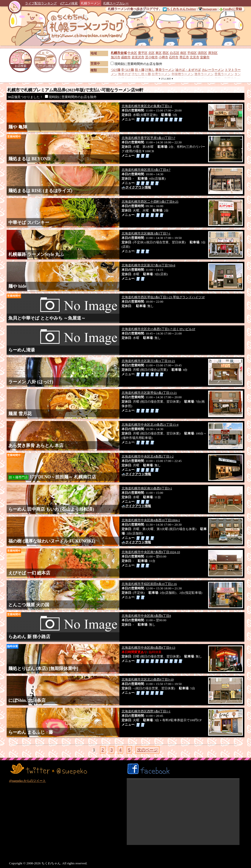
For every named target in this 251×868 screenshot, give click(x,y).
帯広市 (184, 57)
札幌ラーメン (90, 3)
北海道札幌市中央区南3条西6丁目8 (146, 616)
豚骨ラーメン (165, 70)
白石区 (175, 53)
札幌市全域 (119, 53)
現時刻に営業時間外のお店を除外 (136, 64)
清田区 (202, 53)
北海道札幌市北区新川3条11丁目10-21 (148, 361)
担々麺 (140, 70)
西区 (166, 53)
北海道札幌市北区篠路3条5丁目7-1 (146, 233)
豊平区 (143, 53)
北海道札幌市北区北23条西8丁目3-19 (148, 679)
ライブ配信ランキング (41, 3)
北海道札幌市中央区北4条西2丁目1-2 (148, 456)
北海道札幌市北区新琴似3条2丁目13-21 (149, 393)
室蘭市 (205, 57)
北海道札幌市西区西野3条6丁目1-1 (146, 711)
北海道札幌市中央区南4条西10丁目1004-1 (151, 520)
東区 (159, 53)
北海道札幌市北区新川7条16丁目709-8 (148, 265)
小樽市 (163, 57)
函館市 (126, 57)
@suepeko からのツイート (27, 781)
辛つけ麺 (127, 70)
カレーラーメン (213, 70)
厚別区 (213, 53)
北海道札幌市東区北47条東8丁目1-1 (147, 106)
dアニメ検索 (69, 3)
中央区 (132, 53)
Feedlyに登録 (231, 9)
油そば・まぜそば (188, 70)
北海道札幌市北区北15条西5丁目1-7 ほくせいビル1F (158, 329)
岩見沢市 (138, 57)
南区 (183, 53)
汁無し (150, 70)
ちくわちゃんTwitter (179, 9)
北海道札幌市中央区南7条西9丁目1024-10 (151, 552)
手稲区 (192, 53)
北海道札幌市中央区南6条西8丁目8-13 (148, 648)
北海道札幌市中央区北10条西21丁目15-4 (150, 425)
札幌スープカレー (116, 3)
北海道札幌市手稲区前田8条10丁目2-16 (149, 584)
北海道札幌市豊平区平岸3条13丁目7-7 (148, 138)
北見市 (195, 57)
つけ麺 (116, 70)
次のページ (147, 750)
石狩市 (174, 57)
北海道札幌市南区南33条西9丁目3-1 (147, 488)
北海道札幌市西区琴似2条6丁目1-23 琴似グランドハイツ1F (163, 297)
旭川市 (116, 57)
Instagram (207, 9)
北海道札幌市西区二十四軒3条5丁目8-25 (150, 202)
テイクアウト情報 (136, 187)
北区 (151, 53)
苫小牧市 (151, 57)
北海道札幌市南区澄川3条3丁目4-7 (146, 170)
